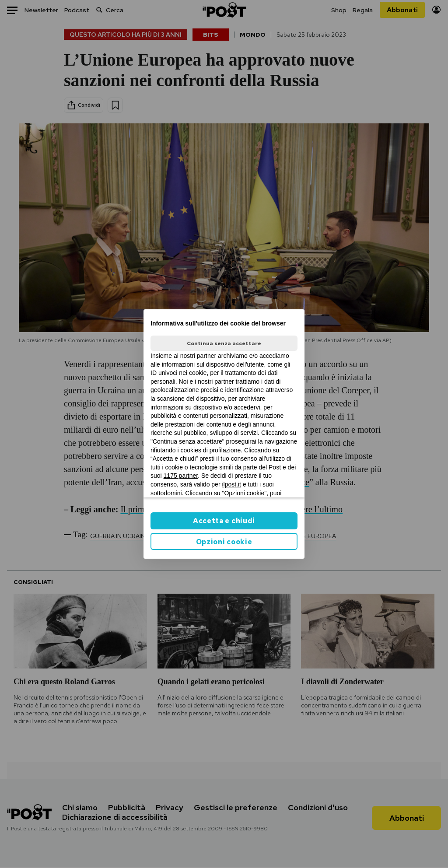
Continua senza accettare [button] (224, 343)
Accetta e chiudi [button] (224, 521)
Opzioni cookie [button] (224, 542)
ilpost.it (231, 484)
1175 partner (181, 476)
